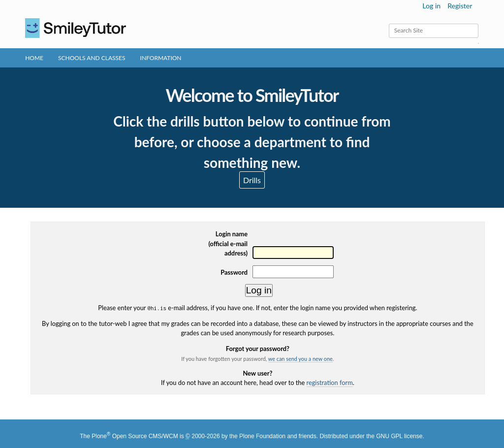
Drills (252, 180)
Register (460, 6)
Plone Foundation (262, 436)
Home (34, 58)
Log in (431, 6)
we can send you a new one (300, 359)
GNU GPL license (399, 436)
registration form (330, 383)
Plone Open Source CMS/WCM (135, 436)
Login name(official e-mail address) (228, 243)
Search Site (389, 23)
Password (234, 272)
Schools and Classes (92, 58)
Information (161, 58)
